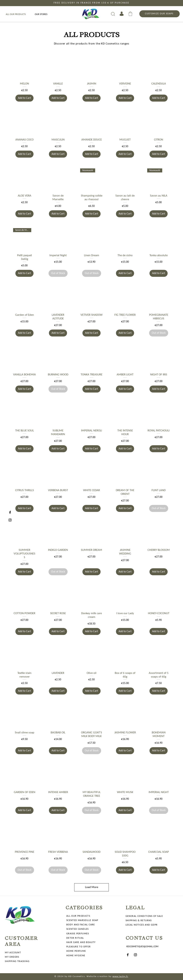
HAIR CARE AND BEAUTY (81, 942)
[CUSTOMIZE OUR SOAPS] (160, 14)
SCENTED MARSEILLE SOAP (82, 920)
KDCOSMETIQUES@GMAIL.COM (142, 947)
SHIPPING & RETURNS (139, 921)
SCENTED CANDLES (78, 929)
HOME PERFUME (76, 951)
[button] (130, 14)
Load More (92, 887)
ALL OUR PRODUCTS (78, 916)
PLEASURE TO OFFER (79, 947)
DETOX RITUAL (75, 938)
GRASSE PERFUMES (78, 934)
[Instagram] (10, 520)
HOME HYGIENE (76, 956)
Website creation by (99, 976)
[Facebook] (10, 512)
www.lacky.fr (120, 976)
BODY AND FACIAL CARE (81, 925)
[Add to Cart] (24, 98)
